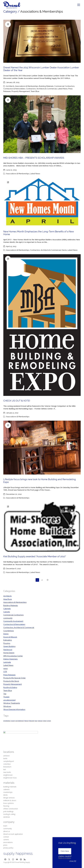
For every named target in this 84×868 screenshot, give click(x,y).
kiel (5, 769)
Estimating (8, 640)
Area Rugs (8, 599)
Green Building (9, 646)
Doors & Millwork (10, 637)
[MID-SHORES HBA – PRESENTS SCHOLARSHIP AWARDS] (42, 124)
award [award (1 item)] (13, 721)
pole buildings (8, 811)
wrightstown (8, 775)
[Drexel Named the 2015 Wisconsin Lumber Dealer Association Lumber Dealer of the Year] (42, 41)
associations (8, 842)
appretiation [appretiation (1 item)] (7, 721)
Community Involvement (13, 621)
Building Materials (46, 86)
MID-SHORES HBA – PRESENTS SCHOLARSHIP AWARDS (34, 158)
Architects (10, 86)
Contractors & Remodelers (14, 89)
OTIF (5, 672)
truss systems (9, 803)
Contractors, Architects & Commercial (41, 89)
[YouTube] (17, 860)
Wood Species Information (14, 709)
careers (6, 840)
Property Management (21, 91)
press (5, 845)
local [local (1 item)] (36, 721)
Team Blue (35, 91)
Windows (7, 706)
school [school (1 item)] (49, 721)
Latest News (62, 89)
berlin (5, 758)
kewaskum (7, 767)
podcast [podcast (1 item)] (40, 721)
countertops (8, 792)
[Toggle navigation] (79, 5)
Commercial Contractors (64, 86)
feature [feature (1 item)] (26, 721)
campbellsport (9, 761)
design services (9, 798)
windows (7, 817)
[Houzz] (25, 860)
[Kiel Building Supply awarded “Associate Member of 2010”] (42, 527)
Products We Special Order (14, 678)
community (8, 618)
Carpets (7, 612)
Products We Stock (11, 681)
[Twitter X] (9, 860)
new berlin (7, 772)
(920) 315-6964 (65, 858)
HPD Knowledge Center (13, 656)
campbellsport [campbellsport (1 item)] (20, 721)
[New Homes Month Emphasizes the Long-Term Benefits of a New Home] (42, 202)
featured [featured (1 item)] (32, 721)
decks (5, 795)
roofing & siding (9, 814)
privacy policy (8, 848)
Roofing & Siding (10, 687)
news (5, 669)
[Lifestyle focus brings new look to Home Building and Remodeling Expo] (42, 448)
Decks (64, 250)
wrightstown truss (10, 778)
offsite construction (11, 809)
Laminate (7, 662)
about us (7, 831)
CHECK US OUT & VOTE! (17, 401)
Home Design (9, 653)
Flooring (7, 643)
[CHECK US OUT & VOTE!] (42, 325)
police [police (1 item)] (45, 721)
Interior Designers (10, 659)
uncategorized (9, 700)
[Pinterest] (21, 860)
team (5, 826)
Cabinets (7, 609)
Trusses (6, 697)
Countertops (9, 631)
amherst (6, 756)
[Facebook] (5, 860)
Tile (5, 694)
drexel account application (13, 834)
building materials (10, 787)
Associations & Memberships (27, 86)
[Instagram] (13, 860)
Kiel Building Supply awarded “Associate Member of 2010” (35, 556)
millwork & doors (10, 800)
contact (6, 837)
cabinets (6, 789)
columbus (7, 764)
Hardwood (8, 650)
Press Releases (9, 675)
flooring (6, 806)
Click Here (65, 851)
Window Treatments (12, 703)
